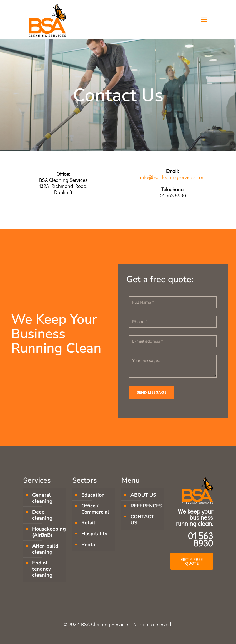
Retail (88, 523)
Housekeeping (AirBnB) (47, 532)
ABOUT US (143, 495)
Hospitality (94, 534)
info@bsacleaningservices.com (173, 177)
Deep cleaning (42, 515)
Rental (89, 544)
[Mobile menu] (204, 19)
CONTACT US (142, 520)
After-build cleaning (45, 549)
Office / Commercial (95, 509)
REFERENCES (146, 506)
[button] (192, 561)
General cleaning (42, 498)
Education (93, 495)
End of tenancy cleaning (42, 569)
